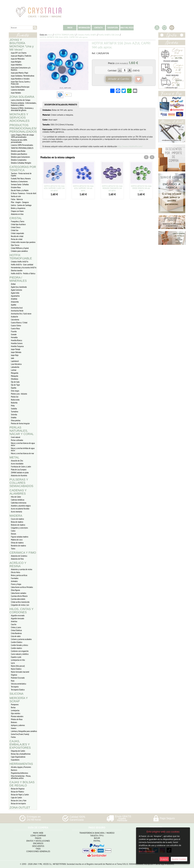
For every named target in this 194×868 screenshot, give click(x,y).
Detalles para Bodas (18, 151)
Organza (14, 675)
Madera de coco (17, 540)
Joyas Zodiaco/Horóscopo (20, 87)
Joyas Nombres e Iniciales (20, 79)
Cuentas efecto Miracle (19, 596)
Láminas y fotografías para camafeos (24, 731)
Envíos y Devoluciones (38, 841)
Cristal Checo (16, 227)
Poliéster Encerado (18, 678)
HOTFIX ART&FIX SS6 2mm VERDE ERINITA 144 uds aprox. (141, 188)
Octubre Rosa (16, 187)
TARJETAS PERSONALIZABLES (22, 148)
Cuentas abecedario (18, 599)
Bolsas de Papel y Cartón (20, 794)
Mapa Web (38, 833)
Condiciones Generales (38, 851)
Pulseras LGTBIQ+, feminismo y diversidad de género (22, 109)
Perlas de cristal (17, 239)
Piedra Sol (15, 397)
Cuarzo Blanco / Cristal (19, 322)
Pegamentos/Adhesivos (19, 773)
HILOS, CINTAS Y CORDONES (21, 611)
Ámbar (13, 284)
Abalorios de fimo (17, 559)
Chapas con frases (17, 211)
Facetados (15, 578)
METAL (14, 457)
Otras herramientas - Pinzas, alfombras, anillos (21, 777)
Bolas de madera (17, 522)
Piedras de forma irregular (20, 423)
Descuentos (38, 846)
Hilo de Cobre (16, 497)
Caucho (14, 624)
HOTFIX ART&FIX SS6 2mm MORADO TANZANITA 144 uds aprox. (112, 188)
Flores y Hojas (16, 584)
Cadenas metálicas (18, 500)
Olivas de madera (17, 543)
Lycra (13, 663)
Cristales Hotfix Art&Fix (20, 262)
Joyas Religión (16, 62)
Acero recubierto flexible (20, 509)
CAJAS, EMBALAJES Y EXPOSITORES (20, 744)
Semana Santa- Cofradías (20, 184)
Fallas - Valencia (17, 199)
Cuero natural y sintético (20, 654)
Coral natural (16, 437)
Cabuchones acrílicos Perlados (22, 587)
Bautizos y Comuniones (19, 181)
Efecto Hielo (15, 572)
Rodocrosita (15, 400)
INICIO (70, 28)
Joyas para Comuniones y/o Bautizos (21, 69)
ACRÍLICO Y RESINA (18, 564)
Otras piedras (16, 420)
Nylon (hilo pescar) (18, 666)
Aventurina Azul (17, 308)
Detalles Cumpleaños (19, 160)
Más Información (147, 851)
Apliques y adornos (18, 725)
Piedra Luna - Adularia (19, 394)
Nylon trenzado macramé (20, 672)
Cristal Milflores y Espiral (20, 248)
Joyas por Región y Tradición (21, 56)
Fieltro (13, 737)
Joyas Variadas (16, 93)
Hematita (14, 337)
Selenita (14, 414)
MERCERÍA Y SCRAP (19, 700)
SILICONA (17, 694)
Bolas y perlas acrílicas (19, 575)
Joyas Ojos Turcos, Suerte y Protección (21, 83)
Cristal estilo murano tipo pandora (23, 242)
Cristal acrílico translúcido (20, 602)
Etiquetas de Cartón (18, 751)
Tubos (13, 549)
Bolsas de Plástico (17, 792)
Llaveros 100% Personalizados (22, 145)
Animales (14, 581)
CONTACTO (98, 28)
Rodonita (14, 403)
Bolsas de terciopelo (18, 803)
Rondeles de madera (18, 546)
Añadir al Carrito (119, 79)
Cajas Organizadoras (18, 757)
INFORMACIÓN (84, 28)
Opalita (14, 388)
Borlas (13, 707)
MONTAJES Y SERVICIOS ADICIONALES (20, 118)
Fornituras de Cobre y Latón (21, 467)
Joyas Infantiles (16, 65)
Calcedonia (15, 319)
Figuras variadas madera (20, 537)
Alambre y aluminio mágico (21, 506)
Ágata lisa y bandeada (19, 287)
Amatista (14, 299)
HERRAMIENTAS (21, 764)
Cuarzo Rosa (15, 328)
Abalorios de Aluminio (19, 475)
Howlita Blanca (16, 340)
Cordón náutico (16, 648)
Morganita (15, 373)
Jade (13, 358)
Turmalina (14, 411)
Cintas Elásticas (16, 630)
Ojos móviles (16, 713)
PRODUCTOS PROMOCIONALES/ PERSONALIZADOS (23, 128)
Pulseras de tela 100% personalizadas (19, 141)
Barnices (14, 770)
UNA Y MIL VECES (127, 28)
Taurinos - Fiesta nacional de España (21, 174)
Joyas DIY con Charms (19, 53)
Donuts (13, 534)
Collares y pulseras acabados (21, 639)
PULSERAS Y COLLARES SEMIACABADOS (21, 483)
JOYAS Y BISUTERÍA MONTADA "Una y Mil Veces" (22, 45)
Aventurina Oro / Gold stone (21, 314)
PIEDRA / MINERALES (18, 279)
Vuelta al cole (16, 196)
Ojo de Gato (15, 382)
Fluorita (14, 331)
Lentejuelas (15, 710)
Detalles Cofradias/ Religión (21, 163)
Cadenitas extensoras (19, 503)
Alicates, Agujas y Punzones (21, 767)
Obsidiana (14, 379)
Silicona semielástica (18, 684)
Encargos (38, 844)
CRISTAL (16, 218)
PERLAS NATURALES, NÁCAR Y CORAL (22, 431)
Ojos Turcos (15, 245)
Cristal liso (15, 230)
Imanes (14, 728)
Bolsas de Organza (18, 789)
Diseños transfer (17, 270)
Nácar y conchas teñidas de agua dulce (23, 449)
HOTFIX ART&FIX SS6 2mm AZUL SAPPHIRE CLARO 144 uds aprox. (54, 188)
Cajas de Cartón (16, 797)
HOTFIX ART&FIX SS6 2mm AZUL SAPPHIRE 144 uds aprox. (83, 188)
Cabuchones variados (19, 593)
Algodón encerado (18, 615)
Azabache (14, 317)
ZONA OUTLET (20, 808)
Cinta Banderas (16, 633)
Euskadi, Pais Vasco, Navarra (21, 178)
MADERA (16, 516)
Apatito (14, 305)
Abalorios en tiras (17, 214)
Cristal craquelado (17, 233)
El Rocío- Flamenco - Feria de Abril (24, 193)
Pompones (15, 704)
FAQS (38, 849)
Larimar (14, 370)
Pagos (38, 838)
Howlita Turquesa (17, 346)
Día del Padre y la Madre (20, 190)
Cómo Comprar (38, 836)
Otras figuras (15, 590)
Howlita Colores (17, 343)
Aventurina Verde (17, 311)
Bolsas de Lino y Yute (19, 800)
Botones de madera (18, 525)
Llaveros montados (18, 90)
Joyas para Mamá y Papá (19, 73)
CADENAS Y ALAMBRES (18, 492)
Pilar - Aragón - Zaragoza (20, 202)
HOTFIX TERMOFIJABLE (21, 257)
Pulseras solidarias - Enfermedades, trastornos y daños (24, 104)
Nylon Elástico (16, 669)
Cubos (13, 531)
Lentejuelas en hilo (18, 660)
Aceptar (164, 859)
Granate (14, 334)
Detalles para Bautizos (19, 154)
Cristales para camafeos (19, 251)
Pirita (13, 406)
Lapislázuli (15, 361)
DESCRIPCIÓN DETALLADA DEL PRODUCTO (61, 105)
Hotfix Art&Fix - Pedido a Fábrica (23, 273)
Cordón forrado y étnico (19, 645)
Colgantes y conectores (19, 528)
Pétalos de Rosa (17, 719)
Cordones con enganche (20, 651)
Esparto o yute (16, 657)
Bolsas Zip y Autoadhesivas (21, 754)
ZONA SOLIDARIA (22, 97)
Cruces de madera (17, 519)
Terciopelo (15, 687)
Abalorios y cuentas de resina (21, 569)
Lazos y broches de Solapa (21, 100)
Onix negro (15, 391)
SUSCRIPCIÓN (113, 28)
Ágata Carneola (16, 290)
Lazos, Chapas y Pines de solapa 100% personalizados (22, 136)
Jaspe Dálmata (16, 352)
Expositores (15, 760)
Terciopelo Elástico (18, 690)
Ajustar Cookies (179, 859)
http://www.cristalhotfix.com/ (130, 147)
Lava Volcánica (16, 364)
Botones (14, 722)
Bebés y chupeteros (18, 208)
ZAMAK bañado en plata (20, 472)
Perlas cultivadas (17, 440)
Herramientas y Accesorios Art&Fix (24, 267)
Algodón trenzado (18, 618)
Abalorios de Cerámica (19, 556)
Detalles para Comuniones (20, 157)
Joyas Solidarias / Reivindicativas (23, 76)
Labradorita (15, 367)
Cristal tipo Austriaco (18, 224)
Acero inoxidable (17, 464)
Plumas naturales (17, 716)
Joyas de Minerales (18, 59)
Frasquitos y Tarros (18, 221)
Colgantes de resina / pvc (20, 605)
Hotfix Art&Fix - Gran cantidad (22, 264)
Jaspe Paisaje (16, 349)
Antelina (14, 621)
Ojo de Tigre (15, 385)
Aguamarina (15, 296)
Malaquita (14, 376)
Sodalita (14, 409)
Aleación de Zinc (17, 461)
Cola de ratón (16, 636)
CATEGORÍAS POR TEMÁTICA (23, 169)
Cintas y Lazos (16, 627)
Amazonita (15, 302)
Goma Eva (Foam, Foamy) (20, 734)
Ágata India (15, 293)
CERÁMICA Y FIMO (23, 553)
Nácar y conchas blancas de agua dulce (23, 444)
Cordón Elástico (17, 642)
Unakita (14, 417)
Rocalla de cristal (17, 236)
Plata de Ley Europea (19, 469)
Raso (13, 681)
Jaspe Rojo (15, 355)
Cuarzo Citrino (16, 325)
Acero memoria (16, 512)
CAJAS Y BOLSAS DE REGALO (22, 784)
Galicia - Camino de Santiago (21, 205)
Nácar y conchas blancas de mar (22, 453)
